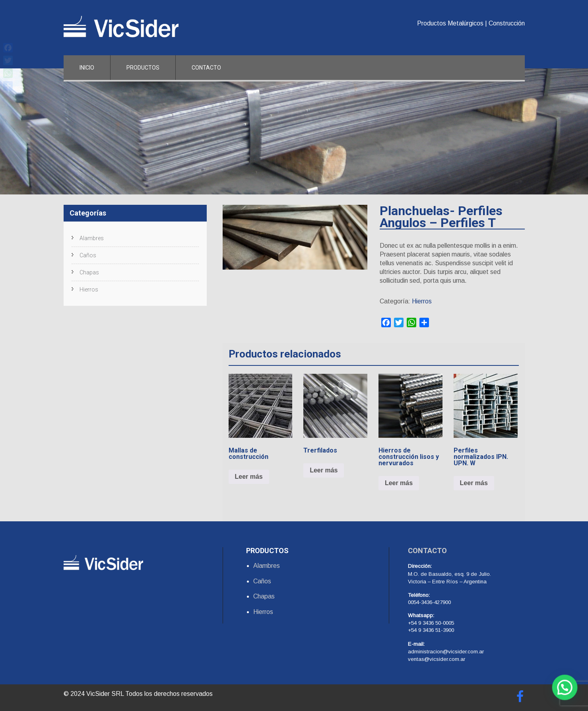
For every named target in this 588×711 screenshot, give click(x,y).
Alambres (92, 238)
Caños (88, 255)
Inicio (87, 68)
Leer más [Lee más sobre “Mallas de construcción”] (249, 477)
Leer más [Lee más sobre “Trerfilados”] (324, 470)
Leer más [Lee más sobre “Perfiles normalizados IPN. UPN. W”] (474, 483)
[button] (566, 692)
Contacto (206, 68)
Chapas (89, 272)
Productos (143, 68)
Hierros (422, 301)
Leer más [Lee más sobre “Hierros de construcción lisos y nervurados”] (399, 483)
